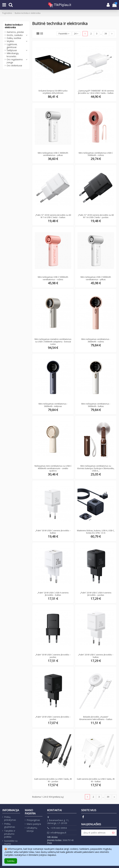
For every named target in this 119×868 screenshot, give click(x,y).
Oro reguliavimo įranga (15, 61)
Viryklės (10, 41)
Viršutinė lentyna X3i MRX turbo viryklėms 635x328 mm (53, 92)
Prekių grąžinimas (10, 825)
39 (106, 34)
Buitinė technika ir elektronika (14, 26)
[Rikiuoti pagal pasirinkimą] (64, 34)
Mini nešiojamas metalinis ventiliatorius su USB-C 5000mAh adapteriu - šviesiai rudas (53, 341)
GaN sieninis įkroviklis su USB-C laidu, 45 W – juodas (53, 780)
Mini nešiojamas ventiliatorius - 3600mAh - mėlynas (53, 405)
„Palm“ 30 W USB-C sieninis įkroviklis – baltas (53, 532)
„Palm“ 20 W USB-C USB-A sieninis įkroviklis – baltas (53, 594)
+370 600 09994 (59, 828)
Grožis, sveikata (15, 35)
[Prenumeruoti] (113, 833)
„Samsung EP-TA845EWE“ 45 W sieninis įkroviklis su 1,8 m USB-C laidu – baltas (96, 92)
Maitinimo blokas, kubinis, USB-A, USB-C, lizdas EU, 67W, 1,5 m (96, 532)
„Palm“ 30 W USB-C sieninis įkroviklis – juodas (53, 656)
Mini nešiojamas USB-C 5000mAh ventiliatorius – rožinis (53, 278)
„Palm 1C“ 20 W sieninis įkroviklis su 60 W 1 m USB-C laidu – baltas (53, 216)
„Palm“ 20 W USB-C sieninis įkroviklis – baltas (96, 656)
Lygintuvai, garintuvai (12, 46)
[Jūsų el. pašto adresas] (96, 833)
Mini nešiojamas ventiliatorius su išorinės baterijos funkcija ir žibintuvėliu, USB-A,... (96, 468)
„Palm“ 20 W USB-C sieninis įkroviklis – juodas (53, 718)
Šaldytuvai (12, 50)
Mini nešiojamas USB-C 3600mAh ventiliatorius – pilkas (53, 154)
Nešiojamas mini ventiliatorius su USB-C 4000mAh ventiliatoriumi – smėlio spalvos (53, 468)
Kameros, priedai (15, 32)
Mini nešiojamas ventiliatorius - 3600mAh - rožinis (96, 340)
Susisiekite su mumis (11, 842)
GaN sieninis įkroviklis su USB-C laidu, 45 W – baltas (96, 780)
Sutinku (11, 861)
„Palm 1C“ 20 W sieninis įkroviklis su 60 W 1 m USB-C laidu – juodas (96, 216)
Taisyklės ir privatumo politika (10, 834)
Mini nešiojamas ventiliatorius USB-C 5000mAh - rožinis (96, 154)
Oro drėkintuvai (14, 65)
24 (76, 34)
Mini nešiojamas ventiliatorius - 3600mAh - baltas (96, 405)
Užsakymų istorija (32, 829)
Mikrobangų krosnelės (13, 55)
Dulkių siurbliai (14, 38)
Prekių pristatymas (10, 818)
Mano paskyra (34, 824)
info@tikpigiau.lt (58, 833)
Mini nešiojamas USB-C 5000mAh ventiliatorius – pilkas (96, 278)
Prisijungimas (33, 820)
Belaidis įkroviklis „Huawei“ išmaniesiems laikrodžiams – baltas (96, 718)
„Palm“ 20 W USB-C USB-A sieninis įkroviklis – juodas (96, 594)
